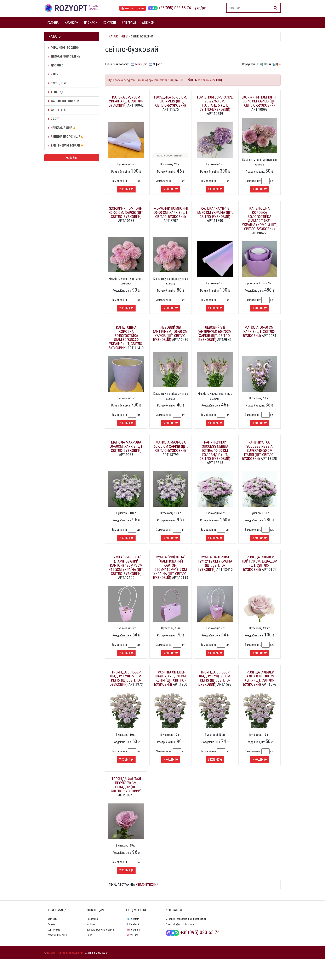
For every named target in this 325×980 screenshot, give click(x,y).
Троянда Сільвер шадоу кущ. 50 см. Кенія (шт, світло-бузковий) (126, 678)
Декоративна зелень (64, 57)
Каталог (114, 36)
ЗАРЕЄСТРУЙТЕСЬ (186, 80)
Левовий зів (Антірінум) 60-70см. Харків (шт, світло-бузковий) (215, 333)
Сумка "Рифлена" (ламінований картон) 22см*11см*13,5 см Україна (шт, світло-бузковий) (171, 567)
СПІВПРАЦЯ (129, 23)
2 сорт (54, 119)
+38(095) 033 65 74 (169, 8)
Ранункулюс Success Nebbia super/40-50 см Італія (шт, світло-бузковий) (258, 450)
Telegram (133, 919)
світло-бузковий (147, 885)
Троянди (56, 92)
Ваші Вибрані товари (66, 145)
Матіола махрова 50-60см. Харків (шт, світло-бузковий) (126, 446)
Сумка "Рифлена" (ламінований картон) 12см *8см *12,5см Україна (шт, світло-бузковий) (126, 565)
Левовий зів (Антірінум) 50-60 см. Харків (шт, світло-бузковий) (171, 333)
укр (198, 8)
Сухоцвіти (57, 83)
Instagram (133, 930)
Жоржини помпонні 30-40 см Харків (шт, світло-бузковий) (259, 101)
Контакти (52, 919)
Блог (89, 935)
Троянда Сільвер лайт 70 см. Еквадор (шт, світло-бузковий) (259, 563)
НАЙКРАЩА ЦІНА (62, 128)
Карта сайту (54, 930)
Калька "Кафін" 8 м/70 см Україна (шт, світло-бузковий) (215, 212)
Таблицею (141, 64)
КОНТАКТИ (110, 23)
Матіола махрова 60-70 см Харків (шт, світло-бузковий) (171, 446)
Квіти (53, 74)
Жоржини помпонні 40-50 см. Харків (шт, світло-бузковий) (126, 212)
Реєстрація (93, 919)
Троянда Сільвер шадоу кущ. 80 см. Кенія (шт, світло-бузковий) (259, 678)
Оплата (51, 924)
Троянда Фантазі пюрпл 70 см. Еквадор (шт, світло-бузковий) (126, 785)
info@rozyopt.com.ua (183, 924)
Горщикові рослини (64, 48)
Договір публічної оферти (100, 930)
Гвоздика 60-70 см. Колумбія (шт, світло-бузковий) (171, 101)
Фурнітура (57, 110)
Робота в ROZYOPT (57, 935)
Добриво (56, 65)
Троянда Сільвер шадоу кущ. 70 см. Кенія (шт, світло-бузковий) (215, 678)
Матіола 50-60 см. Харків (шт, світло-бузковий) (259, 331)
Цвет (125, 36)
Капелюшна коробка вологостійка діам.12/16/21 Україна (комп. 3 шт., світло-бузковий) (260, 219)
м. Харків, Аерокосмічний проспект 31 (186, 919)
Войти (72, 158)
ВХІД (219, 80)
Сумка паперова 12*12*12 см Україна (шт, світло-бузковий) (215, 563)
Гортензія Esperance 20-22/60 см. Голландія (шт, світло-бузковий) (215, 103)
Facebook (133, 924)
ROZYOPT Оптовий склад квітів (65, 953)
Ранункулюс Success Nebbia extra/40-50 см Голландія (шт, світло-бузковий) (215, 450)
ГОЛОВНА (53, 23)
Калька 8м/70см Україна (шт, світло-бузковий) (126, 101)
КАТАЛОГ (71, 23)
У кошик (126, 189)
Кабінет (91, 924)
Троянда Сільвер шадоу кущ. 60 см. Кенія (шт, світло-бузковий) (170, 678)
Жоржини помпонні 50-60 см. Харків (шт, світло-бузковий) (171, 212)
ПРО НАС (91, 23)
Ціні (278, 64)
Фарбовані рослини (63, 101)
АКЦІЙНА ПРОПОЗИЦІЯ (66, 137)
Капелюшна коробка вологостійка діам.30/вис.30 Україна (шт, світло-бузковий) (126, 338)
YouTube (132, 935)
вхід (133, 8)
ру (204, 8)
